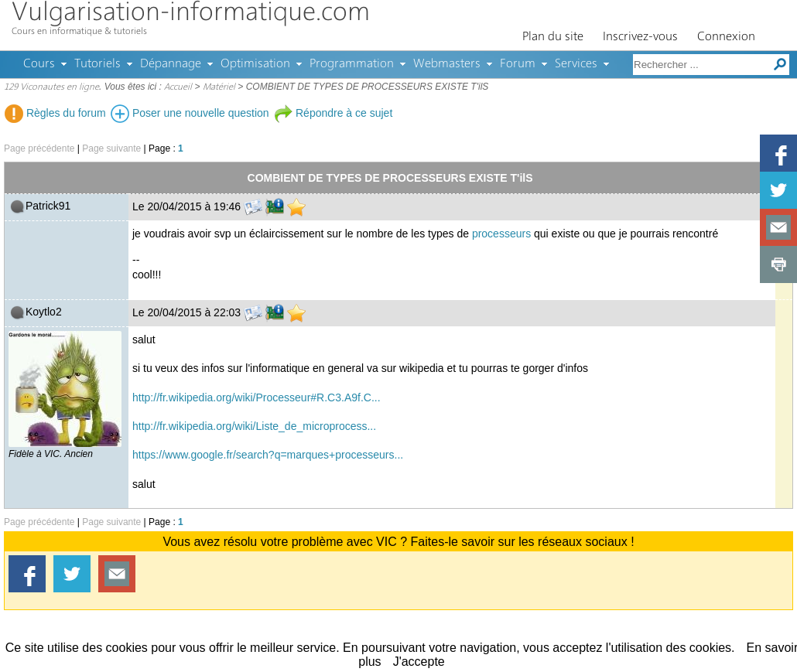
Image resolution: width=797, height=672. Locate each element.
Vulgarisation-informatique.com (191, 14)
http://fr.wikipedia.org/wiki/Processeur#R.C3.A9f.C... (257, 397)
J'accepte (419, 662)
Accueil (178, 87)
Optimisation (255, 64)
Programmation (352, 64)
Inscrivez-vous (640, 37)
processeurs (501, 234)
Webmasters (447, 64)
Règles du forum (55, 113)
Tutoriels (97, 64)
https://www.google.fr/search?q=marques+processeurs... (268, 455)
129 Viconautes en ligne (51, 87)
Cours (39, 64)
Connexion (726, 37)
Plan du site (553, 37)
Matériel (219, 87)
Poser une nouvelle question (190, 113)
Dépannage (171, 64)
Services (576, 64)
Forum (518, 64)
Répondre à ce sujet (333, 113)
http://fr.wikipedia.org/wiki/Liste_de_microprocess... (254, 426)
